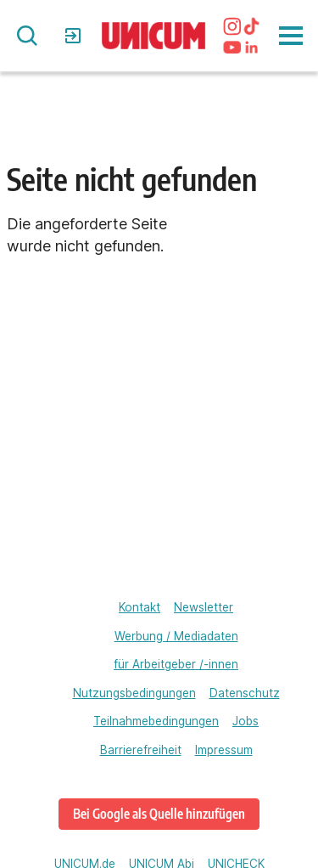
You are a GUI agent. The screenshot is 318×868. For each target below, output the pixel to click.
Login (75, 36)
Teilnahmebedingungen (156, 721)
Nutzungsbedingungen (134, 693)
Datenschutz (245, 693)
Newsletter (204, 607)
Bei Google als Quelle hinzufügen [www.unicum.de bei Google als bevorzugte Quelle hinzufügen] (159, 813)
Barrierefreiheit (141, 750)
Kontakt (139, 607)
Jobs (245, 721)
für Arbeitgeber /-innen (176, 664)
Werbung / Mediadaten (176, 636)
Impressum (224, 750)
